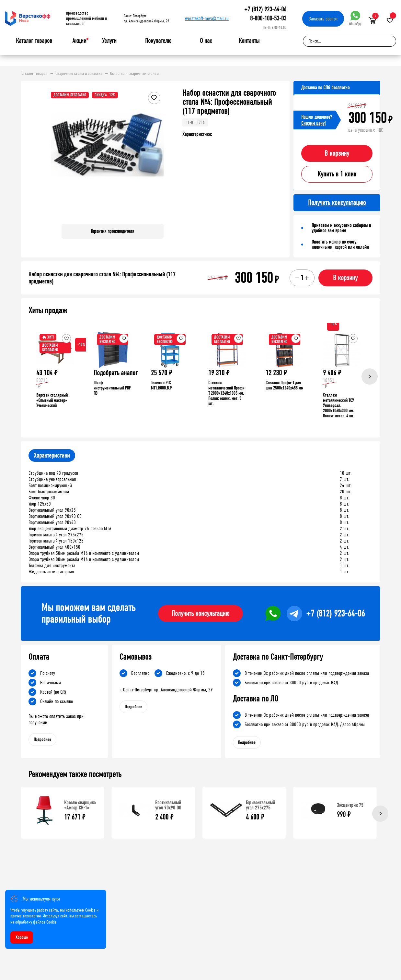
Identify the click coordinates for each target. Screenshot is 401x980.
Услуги (109, 41)
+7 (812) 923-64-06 (265, 9)
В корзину (337, 153)
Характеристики (52, 455)
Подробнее (42, 740)
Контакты (249, 41)
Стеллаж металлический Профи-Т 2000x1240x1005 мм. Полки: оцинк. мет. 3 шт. (227, 393)
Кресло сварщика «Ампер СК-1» (80, 805)
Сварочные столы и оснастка (79, 74)
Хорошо (22, 937)
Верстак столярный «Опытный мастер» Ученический (52, 400)
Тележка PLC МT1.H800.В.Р (161, 385)
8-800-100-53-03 (268, 18)
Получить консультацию (200, 614)
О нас (206, 41)
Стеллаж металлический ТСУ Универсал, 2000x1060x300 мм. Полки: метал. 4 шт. (339, 406)
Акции (79, 41)
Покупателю (158, 41)
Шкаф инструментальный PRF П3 (112, 388)
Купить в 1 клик (337, 174)
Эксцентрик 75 (350, 805)
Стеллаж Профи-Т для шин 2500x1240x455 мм (284, 385)
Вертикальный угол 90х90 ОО (168, 805)
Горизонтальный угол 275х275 (260, 805)
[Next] (370, 376)
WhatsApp (355, 18)
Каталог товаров (34, 41)
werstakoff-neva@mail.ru (207, 18)
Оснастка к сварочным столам (134, 74)
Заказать (323, 19)
